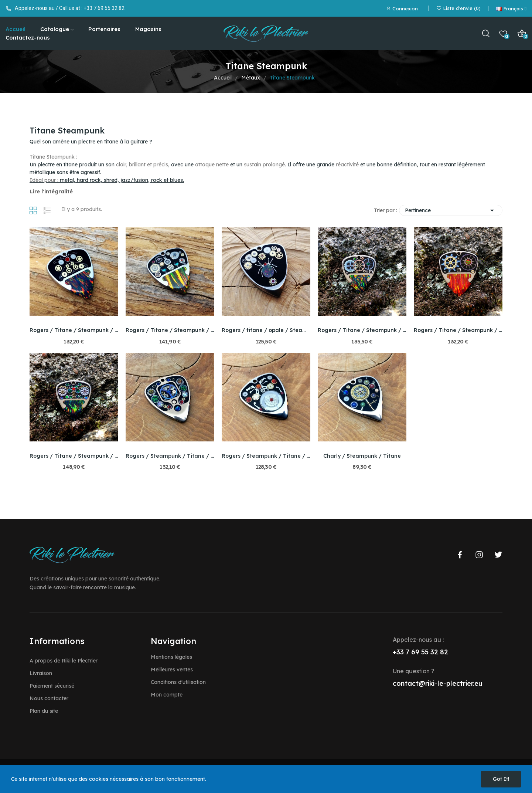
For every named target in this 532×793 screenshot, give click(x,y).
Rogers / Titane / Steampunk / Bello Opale (74, 330)
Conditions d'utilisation (178, 682)
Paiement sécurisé (52, 686)
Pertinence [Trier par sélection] (451, 210)
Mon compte (167, 695)
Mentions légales (171, 657)
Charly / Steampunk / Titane (362, 456)
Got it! (501, 779)
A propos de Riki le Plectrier (64, 661)
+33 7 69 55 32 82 (104, 8)
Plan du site (44, 711)
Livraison (41, 673)
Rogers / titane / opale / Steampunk (266, 330)
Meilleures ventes (172, 670)
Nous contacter (49, 698)
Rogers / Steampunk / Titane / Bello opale (170, 456)
